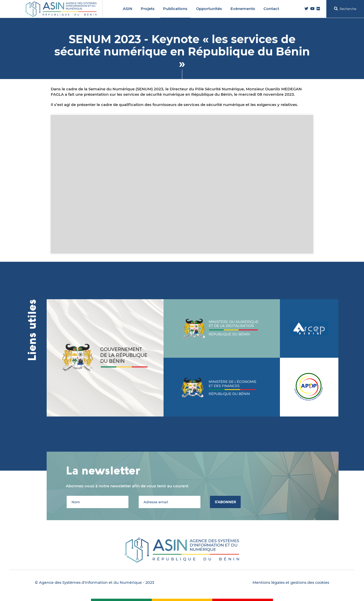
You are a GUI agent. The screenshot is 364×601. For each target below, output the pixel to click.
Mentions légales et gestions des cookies (291, 583)
